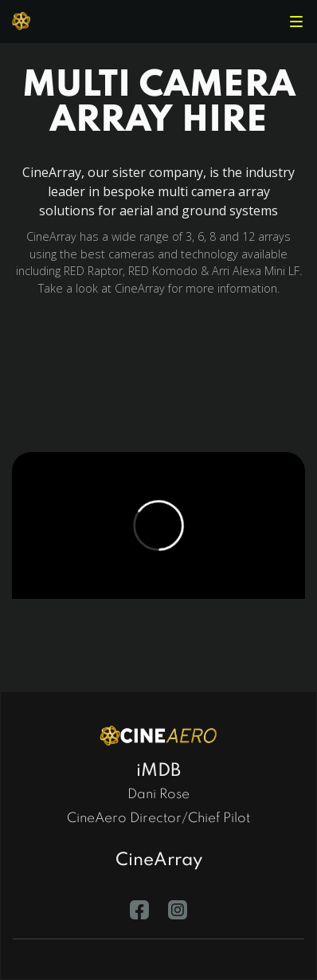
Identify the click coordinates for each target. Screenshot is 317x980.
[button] (296, 22)
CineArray (159, 860)
